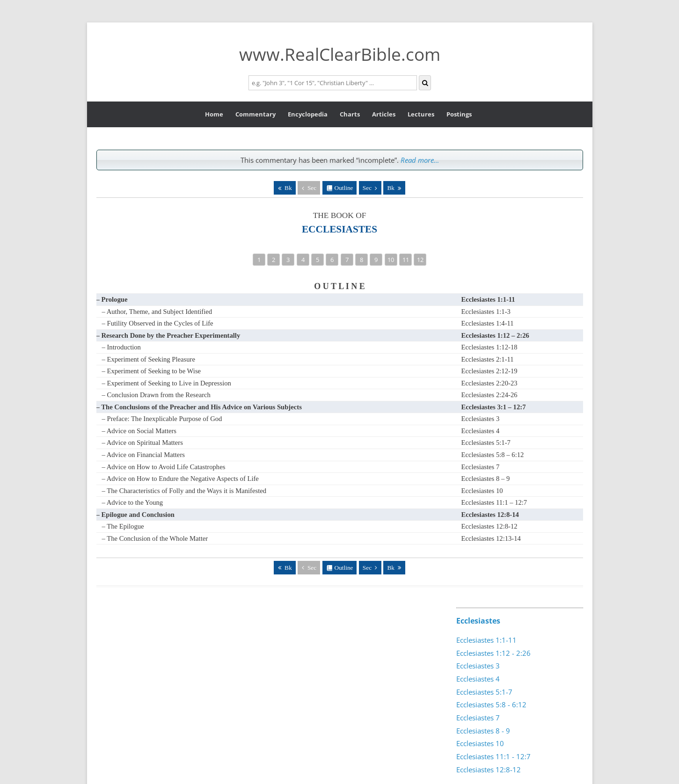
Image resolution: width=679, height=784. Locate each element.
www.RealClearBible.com (340, 54)
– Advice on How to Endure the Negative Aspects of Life (180, 479)
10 (391, 260)
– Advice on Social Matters (139, 431)
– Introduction (121, 347)
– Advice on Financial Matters (143, 455)
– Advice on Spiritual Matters (142, 443)
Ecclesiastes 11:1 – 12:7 (494, 502)
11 (406, 260)
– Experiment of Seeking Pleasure (149, 359)
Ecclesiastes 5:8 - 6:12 (491, 704)
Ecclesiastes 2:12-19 (489, 371)
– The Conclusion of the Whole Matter (155, 538)
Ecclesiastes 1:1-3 (486, 312)
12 (420, 260)
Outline (344, 188)
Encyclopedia (308, 114)
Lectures (421, 114)
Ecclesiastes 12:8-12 (489, 526)
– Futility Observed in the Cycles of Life (158, 323)
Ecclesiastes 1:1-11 (486, 640)
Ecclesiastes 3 (481, 419)
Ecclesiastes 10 (482, 491)
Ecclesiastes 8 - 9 (483, 731)
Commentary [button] (256, 114)
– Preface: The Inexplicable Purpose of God (162, 419)
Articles (384, 114)
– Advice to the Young (133, 502)
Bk (288, 188)
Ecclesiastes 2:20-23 (489, 383)
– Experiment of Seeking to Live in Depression (167, 383)
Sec (312, 188)
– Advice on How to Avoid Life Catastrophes (164, 467)
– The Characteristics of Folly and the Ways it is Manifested (184, 491)
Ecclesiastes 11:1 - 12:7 (493, 756)
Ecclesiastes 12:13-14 (491, 538)
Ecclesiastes (478, 621)
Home (214, 114)
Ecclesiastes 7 (481, 467)
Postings (459, 114)
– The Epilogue (123, 526)
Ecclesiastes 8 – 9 (486, 479)
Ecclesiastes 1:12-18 (489, 347)
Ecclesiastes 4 (481, 431)
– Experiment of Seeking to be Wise (152, 371)
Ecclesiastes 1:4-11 (488, 323)
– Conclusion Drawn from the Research (156, 395)
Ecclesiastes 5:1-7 (486, 443)
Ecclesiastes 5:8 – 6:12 (493, 455)
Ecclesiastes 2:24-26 (489, 395)
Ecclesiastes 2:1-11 (488, 359)
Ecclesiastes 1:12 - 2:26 (493, 653)
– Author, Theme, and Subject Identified (157, 312)
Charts (350, 114)
